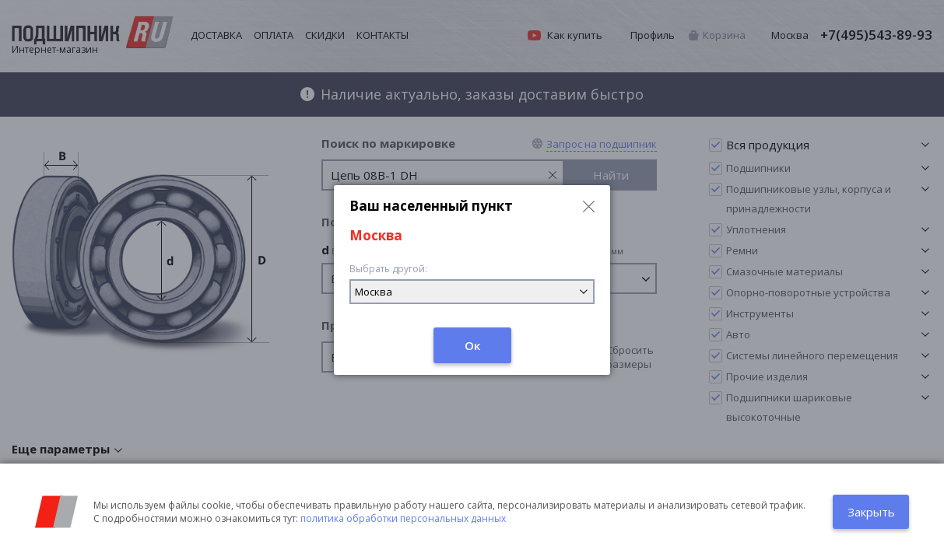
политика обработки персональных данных (403, 518)
